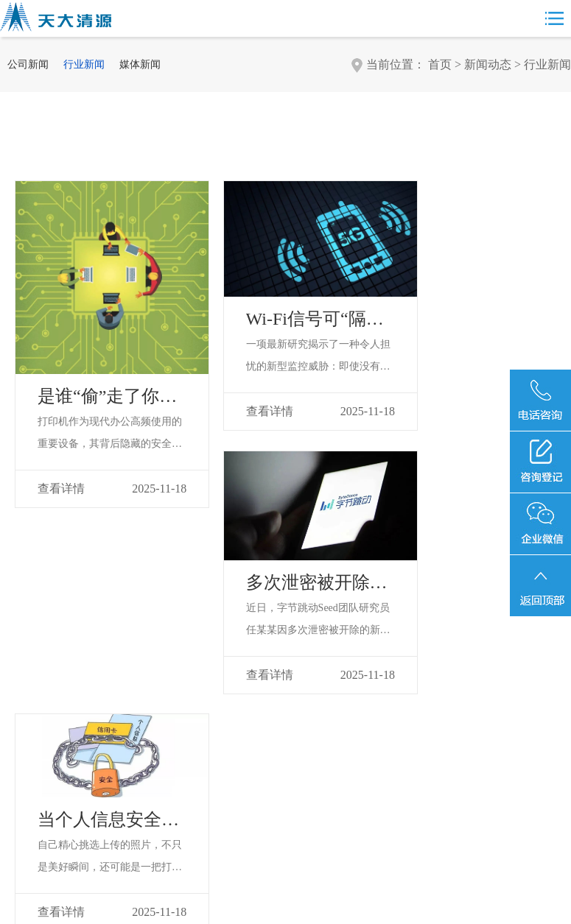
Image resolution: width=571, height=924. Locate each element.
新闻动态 (488, 64)
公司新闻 (28, 64)
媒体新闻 (140, 64)
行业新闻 (84, 64)
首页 (440, 64)
